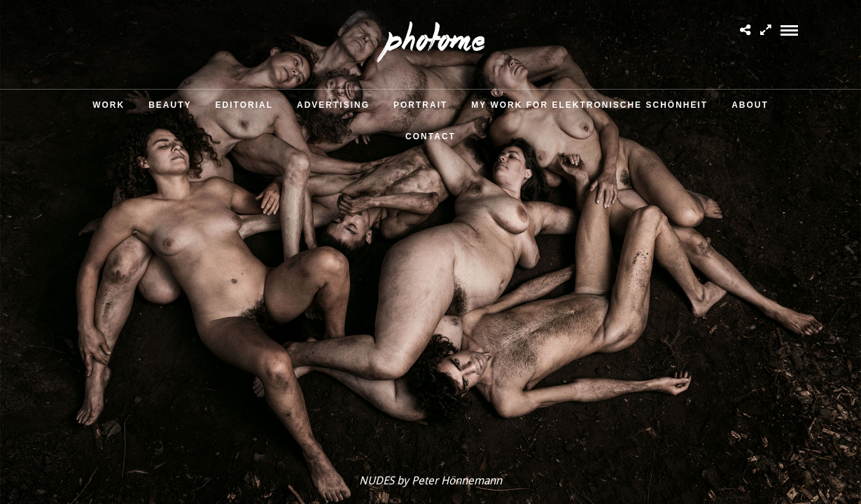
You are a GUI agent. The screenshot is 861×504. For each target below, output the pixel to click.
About (750, 105)
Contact (430, 136)
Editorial (244, 105)
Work (108, 105)
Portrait (420, 105)
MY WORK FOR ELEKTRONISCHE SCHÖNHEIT (589, 105)
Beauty (170, 105)
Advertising (333, 105)
